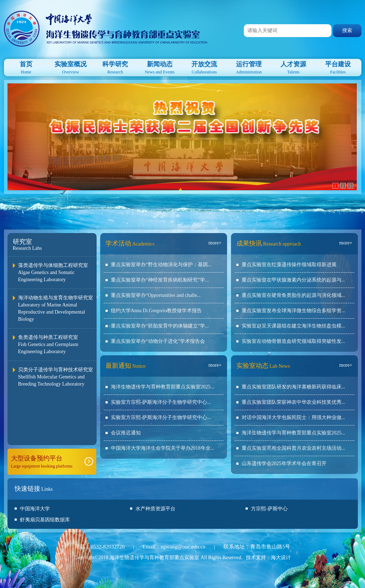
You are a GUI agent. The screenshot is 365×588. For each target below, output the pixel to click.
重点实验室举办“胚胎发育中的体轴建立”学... (160, 326)
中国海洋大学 (35, 509)
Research (115, 67)
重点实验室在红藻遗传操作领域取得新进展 (289, 265)
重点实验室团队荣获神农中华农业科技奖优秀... (294, 402)
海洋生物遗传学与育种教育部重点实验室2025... (163, 387)
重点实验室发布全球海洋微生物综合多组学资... (294, 311)
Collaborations (204, 67)
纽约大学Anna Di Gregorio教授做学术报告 (156, 311)
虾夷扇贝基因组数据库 (45, 520)
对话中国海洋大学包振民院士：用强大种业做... (294, 417)
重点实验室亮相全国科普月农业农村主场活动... (294, 448)
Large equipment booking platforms (52, 461)
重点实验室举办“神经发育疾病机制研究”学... (160, 280)
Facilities (338, 67)
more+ (215, 243)
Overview (71, 67)
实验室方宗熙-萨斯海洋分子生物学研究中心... (161, 402)
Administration (249, 67)
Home (26, 67)
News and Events (160, 67)
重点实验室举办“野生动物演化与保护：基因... (161, 265)
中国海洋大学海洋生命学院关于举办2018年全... (163, 448)
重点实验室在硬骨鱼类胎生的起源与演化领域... (294, 295)
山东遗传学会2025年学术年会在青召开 (284, 463)
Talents (294, 67)
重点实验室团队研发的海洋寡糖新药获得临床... (294, 387)
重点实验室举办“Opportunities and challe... (156, 295)
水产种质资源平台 (155, 509)
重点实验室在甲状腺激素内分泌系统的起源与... (294, 280)
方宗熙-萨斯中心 (269, 509)
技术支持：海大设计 (268, 558)
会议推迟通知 (126, 433)
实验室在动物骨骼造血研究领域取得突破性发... (294, 341)
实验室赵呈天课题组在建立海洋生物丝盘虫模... (294, 326)
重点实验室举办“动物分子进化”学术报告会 (158, 341)
